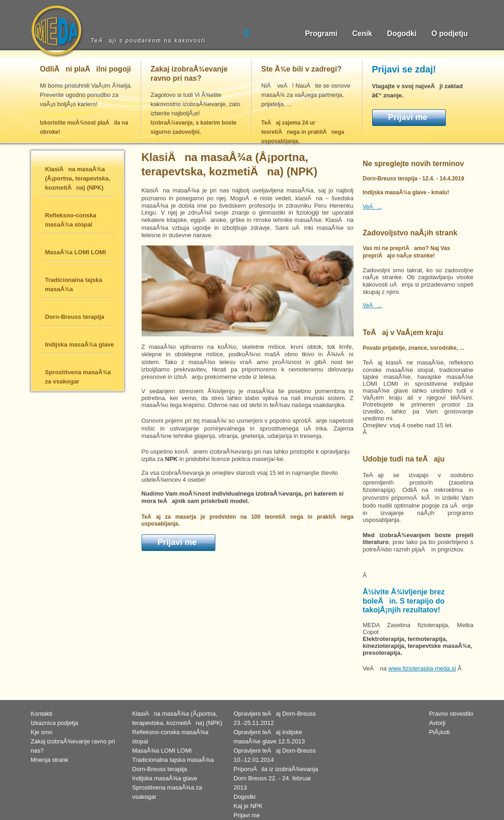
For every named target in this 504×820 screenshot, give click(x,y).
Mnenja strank (50, 760)
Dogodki (245, 797)
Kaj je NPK (248, 806)
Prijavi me (408, 117)
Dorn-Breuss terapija (160, 769)
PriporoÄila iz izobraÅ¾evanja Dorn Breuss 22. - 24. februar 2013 (276, 778)
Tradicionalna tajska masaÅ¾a (173, 760)
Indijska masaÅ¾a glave (165, 778)
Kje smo (42, 732)
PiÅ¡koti (439, 732)
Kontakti (42, 714)
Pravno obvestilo (451, 714)
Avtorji (437, 723)
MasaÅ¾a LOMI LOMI (162, 751)
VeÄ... (373, 207)
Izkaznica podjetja (55, 723)
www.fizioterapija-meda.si (422, 668)
